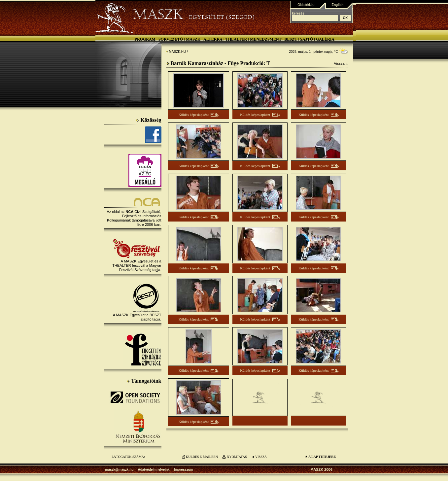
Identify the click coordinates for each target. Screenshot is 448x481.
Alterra (213, 39)
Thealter (236, 39)
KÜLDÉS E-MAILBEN (202, 457)
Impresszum (184, 470)
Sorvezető (171, 39)
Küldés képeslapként (194, 115)
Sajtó (307, 39)
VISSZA (261, 457)
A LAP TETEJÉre (322, 457)
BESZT (291, 39)
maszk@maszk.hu (120, 470)
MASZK (193, 39)
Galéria (325, 39)
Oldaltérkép (306, 5)
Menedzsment (266, 39)
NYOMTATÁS (237, 457)
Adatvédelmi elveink (154, 470)
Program (145, 39)
